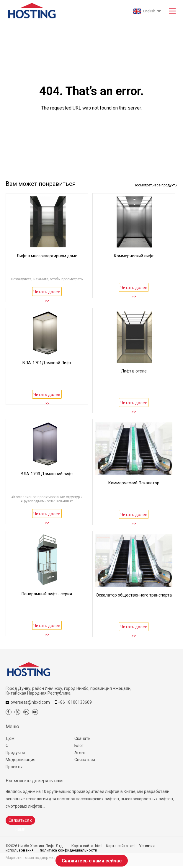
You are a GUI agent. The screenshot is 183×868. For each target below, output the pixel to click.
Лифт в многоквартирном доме (47, 256)
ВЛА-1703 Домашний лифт (47, 474)
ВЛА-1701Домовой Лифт (47, 363)
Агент (80, 753)
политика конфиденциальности (68, 850)
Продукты (15, 753)
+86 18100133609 (75, 702)
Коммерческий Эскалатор (134, 483)
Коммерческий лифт (134, 256)
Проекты (14, 767)
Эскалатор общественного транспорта (134, 595)
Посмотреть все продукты (156, 185)
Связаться (85, 760)
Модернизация (21, 760)
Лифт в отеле (134, 371)
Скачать (82, 738)
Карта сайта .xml (121, 846)
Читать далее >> (47, 293)
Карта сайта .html (87, 846)
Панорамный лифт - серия (47, 594)
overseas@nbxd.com (30, 702)
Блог (79, 746)
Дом (10, 738)
